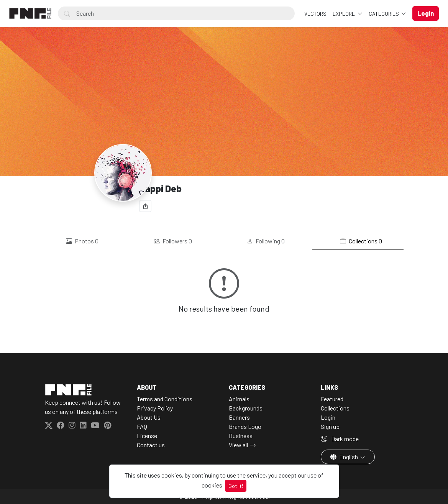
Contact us (151, 445)
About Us (149, 417)
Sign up (330, 426)
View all (238, 445)
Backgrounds (246, 408)
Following (266, 241)
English (345, 457)
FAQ (142, 426)
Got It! (236, 486)
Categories (384, 14)
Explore (344, 14)
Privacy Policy (155, 408)
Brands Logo (245, 426)
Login (328, 417)
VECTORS (315, 14)
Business (241, 436)
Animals (239, 399)
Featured (332, 399)
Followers (173, 241)
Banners (239, 417)
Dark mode (340, 439)
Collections (361, 241)
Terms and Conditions (165, 399)
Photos (82, 241)
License (147, 436)
